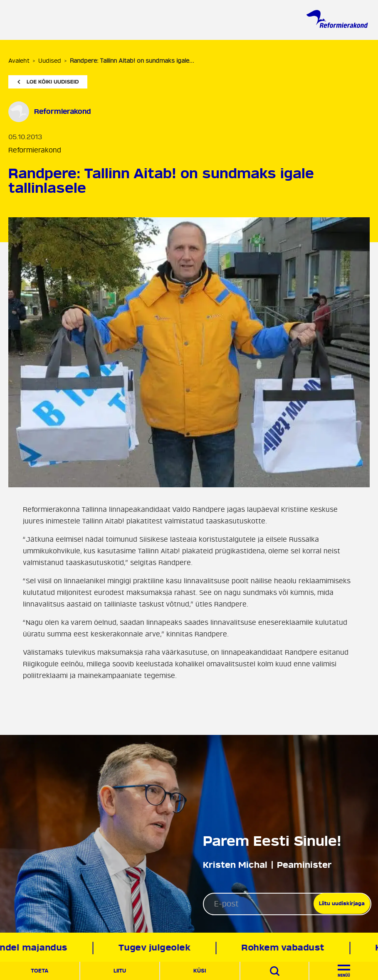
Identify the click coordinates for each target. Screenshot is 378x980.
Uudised (50, 61)
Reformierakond (35, 150)
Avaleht (19, 61)
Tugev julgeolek (156, 948)
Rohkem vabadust (284, 948)
